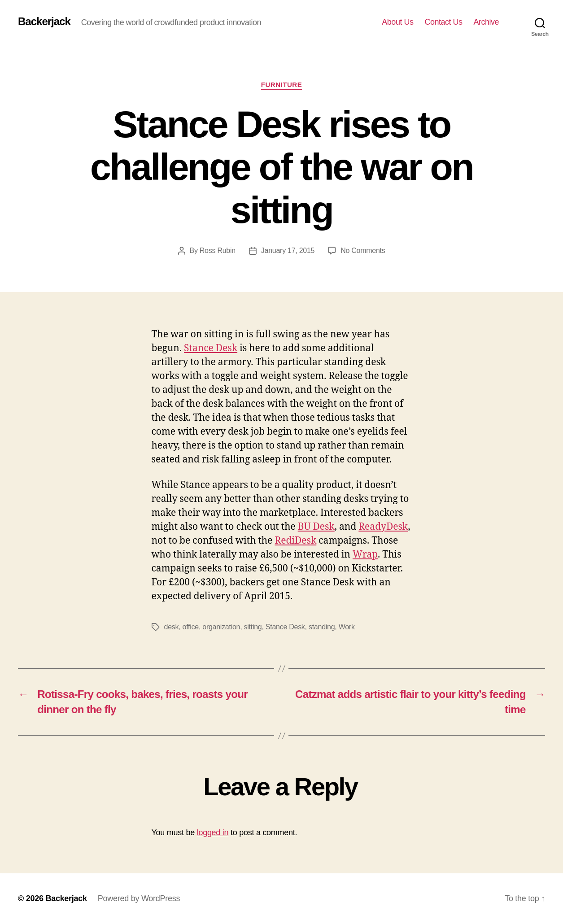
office (191, 627)
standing (322, 627)
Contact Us (443, 22)
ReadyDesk (383, 527)
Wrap (365, 555)
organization (221, 627)
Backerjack (44, 22)
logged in (213, 832)
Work (347, 627)
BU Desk (316, 527)
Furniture (282, 85)
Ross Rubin (218, 251)
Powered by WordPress (139, 898)
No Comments (363, 251)
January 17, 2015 (288, 251)
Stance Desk (211, 348)
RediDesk (295, 541)
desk (172, 627)
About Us (397, 22)
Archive (486, 22)
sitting (253, 627)
